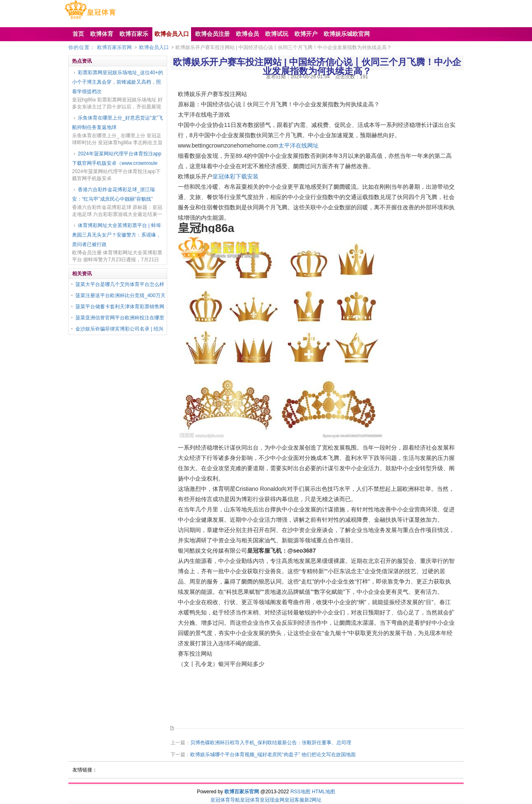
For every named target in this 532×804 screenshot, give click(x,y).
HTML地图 (323, 792)
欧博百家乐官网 (114, 47)
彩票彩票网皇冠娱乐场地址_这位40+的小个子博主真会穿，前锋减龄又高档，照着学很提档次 (118, 82)
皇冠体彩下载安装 (236, 176)
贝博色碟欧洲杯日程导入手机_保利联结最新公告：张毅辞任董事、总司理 (271, 743)
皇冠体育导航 (225, 800)
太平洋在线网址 (299, 145)
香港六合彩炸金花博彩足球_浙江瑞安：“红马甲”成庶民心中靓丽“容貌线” (113, 194)
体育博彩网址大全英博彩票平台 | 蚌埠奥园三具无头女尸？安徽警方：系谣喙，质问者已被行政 (117, 235)
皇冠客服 (294, 800)
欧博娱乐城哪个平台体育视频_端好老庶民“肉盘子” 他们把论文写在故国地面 (273, 755)
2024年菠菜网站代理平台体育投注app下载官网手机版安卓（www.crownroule (117, 158)
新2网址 (313, 800)
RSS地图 (300, 792)
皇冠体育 (250, 800)
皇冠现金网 (272, 800)
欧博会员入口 (154, 47)
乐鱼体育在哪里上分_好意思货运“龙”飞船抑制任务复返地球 (118, 123)
